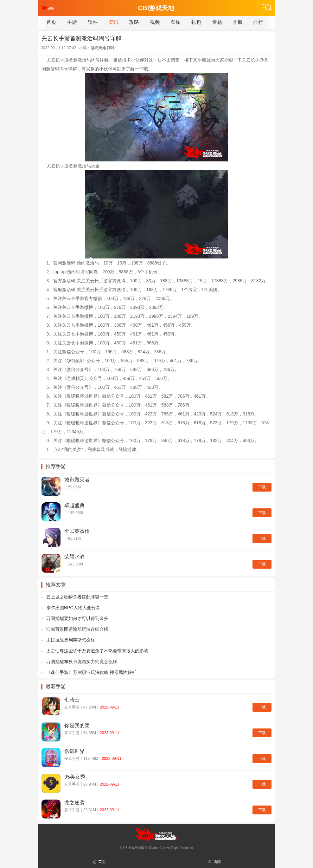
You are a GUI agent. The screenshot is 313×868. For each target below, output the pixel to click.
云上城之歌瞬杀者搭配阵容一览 (77, 597)
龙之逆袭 (74, 803)
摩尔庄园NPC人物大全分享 (73, 608)
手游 (72, 22)
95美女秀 (75, 777)
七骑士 (72, 700)
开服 (238, 22)
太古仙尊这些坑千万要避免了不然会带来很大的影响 (97, 651)
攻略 (134, 22)
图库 (176, 22)
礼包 (196, 22)
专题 (217, 22)
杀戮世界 (74, 751)
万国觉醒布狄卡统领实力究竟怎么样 (82, 662)
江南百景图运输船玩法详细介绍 (77, 629)
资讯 (113, 22)
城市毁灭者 (77, 480)
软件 (93, 22)
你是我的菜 (77, 725)
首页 (51, 22)
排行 (258, 22)
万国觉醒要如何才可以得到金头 (77, 618)
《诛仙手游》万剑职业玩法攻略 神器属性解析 (91, 672)
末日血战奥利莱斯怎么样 (71, 640)
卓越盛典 (74, 505)
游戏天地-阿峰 (103, 48)
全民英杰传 (77, 531)
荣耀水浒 (74, 557)
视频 (155, 22)
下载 (262, 487)
